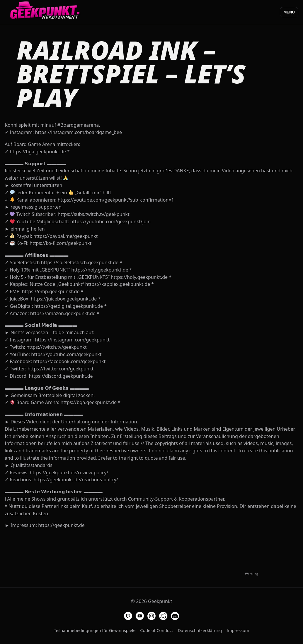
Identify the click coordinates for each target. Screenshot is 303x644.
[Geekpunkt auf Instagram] (151, 616)
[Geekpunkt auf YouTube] (140, 616)
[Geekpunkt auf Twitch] (128, 616)
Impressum (238, 630)
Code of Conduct (156, 630)
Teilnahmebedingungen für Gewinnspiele (95, 630)
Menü (289, 12)
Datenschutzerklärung (200, 630)
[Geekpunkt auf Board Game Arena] (163, 616)
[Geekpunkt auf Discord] (175, 616)
